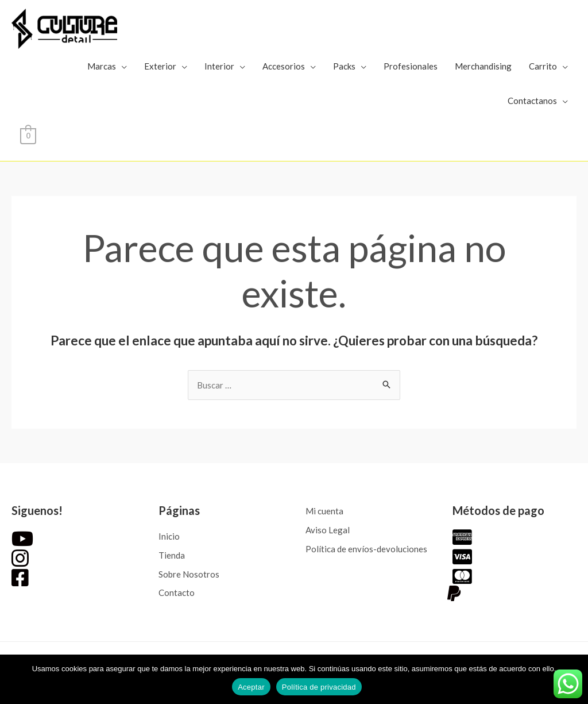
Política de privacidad (319, 687)
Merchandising (483, 66)
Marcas (102, 66)
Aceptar (251, 687)
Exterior (160, 66)
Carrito (543, 66)
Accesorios (284, 66)
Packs (344, 66)
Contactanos (532, 101)
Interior (219, 66)
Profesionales (411, 66)
